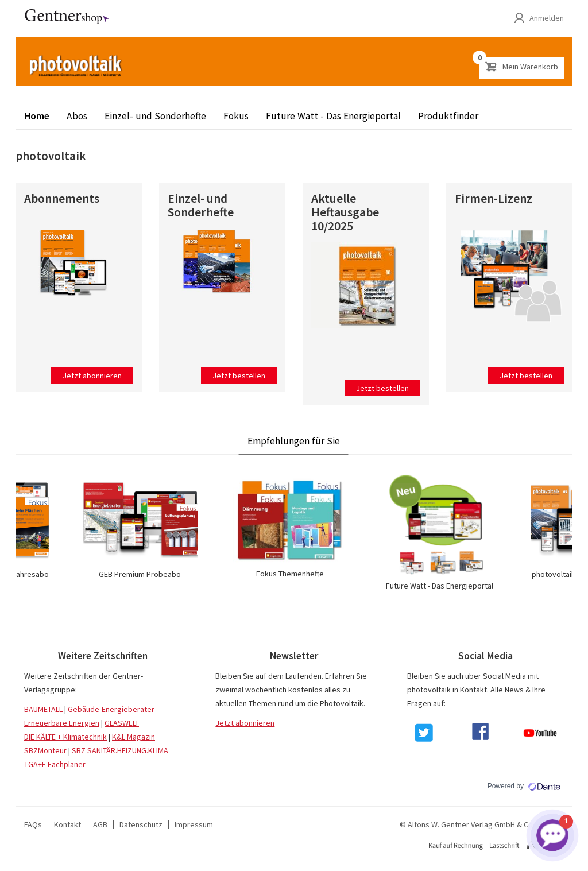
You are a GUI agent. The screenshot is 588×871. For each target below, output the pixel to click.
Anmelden (547, 18)
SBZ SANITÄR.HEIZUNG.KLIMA (120, 750)
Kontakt (67, 824)
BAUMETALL (43, 709)
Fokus (236, 116)
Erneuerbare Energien (62, 723)
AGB (100, 824)
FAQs (33, 824)
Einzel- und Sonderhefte (155, 116)
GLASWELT (122, 723)
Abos (77, 116)
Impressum (194, 824)
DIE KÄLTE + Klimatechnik (65, 737)
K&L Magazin (134, 737)
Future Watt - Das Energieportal (333, 116)
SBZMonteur (45, 750)
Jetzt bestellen (239, 376)
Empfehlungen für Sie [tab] (294, 441)
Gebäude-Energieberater (111, 709)
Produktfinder (448, 116)
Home (37, 116)
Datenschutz (141, 824)
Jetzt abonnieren (92, 376)
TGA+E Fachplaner (55, 764)
